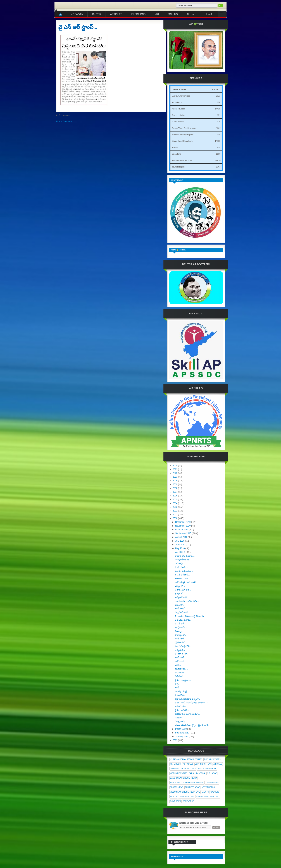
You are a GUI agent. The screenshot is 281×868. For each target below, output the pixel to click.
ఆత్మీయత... (180, 650)
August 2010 (182, 537)
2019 (175, 484)
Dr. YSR (97, 14)
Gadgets (215, 792)
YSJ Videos (175, 764)
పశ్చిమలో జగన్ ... (183, 612)
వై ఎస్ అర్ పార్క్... (183, 575)
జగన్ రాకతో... (181, 609)
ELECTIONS (138, 14)
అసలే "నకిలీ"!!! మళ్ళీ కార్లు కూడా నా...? (191, 703)
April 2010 (180, 552)
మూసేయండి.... (181, 567)
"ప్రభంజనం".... (181, 642)
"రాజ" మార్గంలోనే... (183, 646)
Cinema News (212, 783)
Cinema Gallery (187, 797)
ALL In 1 (191, 14)
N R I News (212, 773)
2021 (175, 477)
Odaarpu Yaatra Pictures (183, 769)
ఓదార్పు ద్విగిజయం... (184, 571)
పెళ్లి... (177, 684)
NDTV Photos (208, 787)
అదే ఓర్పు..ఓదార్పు (183, 620)
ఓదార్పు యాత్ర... (182, 691)
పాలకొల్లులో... (181, 635)
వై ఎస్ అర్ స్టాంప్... (78, 27)
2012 (175, 511)
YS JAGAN (77, 14)
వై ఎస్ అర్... (180, 624)
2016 (175, 496)
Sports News (177, 787)
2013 (175, 507)
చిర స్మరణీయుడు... (183, 560)
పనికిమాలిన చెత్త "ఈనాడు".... (187, 714)
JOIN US (173, 14)
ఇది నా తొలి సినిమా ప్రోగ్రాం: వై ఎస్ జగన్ (192, 725)
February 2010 (183, 733)
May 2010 (180, 548)
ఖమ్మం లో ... (180, 586)
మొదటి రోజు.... (181, 669)
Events (205, 792)
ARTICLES (116, 14)
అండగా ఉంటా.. (181, 654)
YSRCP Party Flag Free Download (187, 783)
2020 (175, 481)
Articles (218, 764)
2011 (175, 515)
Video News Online (179, 792)
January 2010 (182, 737)
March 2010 (181, 729)
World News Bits (179, 773)
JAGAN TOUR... (183, 578)
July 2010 (180, 541)
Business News (193, 787)
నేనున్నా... (179, 631)
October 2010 (182, 530)
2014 (175, 503)
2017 (175, 492)
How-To (209, 14)
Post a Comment (64, 121)
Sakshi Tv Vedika (197, 773)
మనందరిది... (180, 695)
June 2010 (181, 545)
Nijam (194, 778)
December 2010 (183, 522)
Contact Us (188, 801)
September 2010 (184, 533)
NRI (157, 14)
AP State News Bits (207, 769)
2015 (175, 499)
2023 (175, 469)
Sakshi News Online (180, 778)
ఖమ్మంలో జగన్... (182, 597)
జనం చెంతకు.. (181, 706)
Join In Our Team (203, 764)
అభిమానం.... (180, 673)
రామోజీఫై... (180, 563)
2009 (175, 740)
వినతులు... (179, 718)
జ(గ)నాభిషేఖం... (182, 627)
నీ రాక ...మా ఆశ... (183, 590)
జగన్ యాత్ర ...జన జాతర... (186, 582)
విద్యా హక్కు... (181, 721)
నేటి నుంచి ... (180, 676)
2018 (175, 488)
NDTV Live (195, 792)
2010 (175, 518)
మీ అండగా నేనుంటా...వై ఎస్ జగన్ (189, 616)
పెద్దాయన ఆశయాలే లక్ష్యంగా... (188, 699)
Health (174, 797)
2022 (175, 473)
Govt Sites (175, 801)
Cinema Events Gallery (208, 797)
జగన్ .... (178, 688)
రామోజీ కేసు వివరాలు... (185, 556)
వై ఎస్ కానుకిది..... (182, 710)
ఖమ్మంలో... (179, 605)
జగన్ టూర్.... (181, 639)
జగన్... (178, 665)
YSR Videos (188, 764)
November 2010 (183, 526)
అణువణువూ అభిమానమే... (187, 601)
